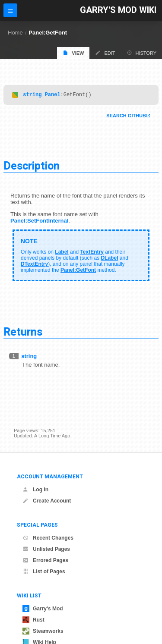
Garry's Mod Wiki (118, 10)
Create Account (47, 501)
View (73, 53)
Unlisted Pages (46, 549)
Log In (35, 490)
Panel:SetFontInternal (39, 222)
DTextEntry (34, 265)
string (32, 96)
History (142, 53)
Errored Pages (45, 560)
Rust (33, 620)
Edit (105, 53)
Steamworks (43, 631)
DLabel (109, 259)
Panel (53, 96)
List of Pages (44, 572)
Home (15, 33)
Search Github (126, 117)
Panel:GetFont (48, 33)
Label (62, 253)
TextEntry (92, 253)
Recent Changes (48, 538)
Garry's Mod (43, 609)
